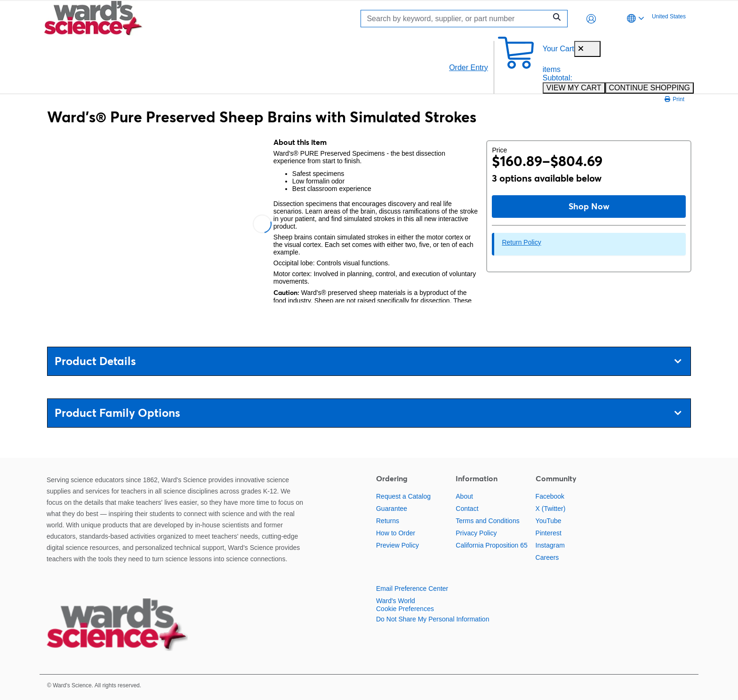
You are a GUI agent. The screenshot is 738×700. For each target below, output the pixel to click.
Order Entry (469, 68)
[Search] (456, 19)
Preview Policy (397, 545)
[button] (591, 19)
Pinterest (549, 533)
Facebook (550, 496)
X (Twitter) (551, 509)
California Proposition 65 (492, 545)
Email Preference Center (412, 589)
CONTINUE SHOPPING (650, 88)
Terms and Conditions (487, 521)
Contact (467, 509)
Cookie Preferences (405, 609)
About (464, 496)
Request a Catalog (403, 496)
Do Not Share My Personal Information (433, 619)
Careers (547, 557)
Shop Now (589, 206)
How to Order (396, 533)
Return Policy (521, 242)
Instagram (550, 545)
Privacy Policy (476, 533)
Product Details (368, 361)
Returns (388, 521)
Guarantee (392, 509)
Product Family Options (368, 413)
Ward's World (396, 601)
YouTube (549, 521)
